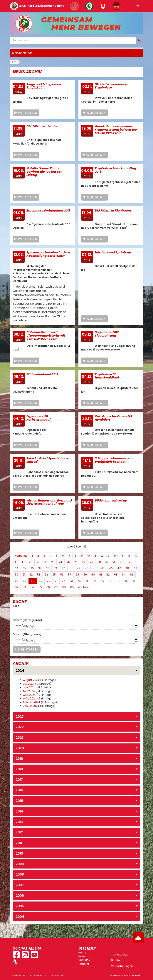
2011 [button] (19, 843)
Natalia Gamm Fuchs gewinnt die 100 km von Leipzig (44, 172)
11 (95, 556)
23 (53, 562)
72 (63, 581)
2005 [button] (20, 906)
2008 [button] (20, 874)
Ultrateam (118, 960)
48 (127, 568)
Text (16, 606)
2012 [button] (19, 832)
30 (107, 562)
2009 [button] (20, 864)
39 (55, 568)
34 (17, 568)
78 (111, 581)
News (14, 62)
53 (39, 575)
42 (79, 568)
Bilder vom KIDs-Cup (111, 500)
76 (95, 581)
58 (77, 575)
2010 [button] (19, 853)
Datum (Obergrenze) (27, 634)
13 (108, 556)
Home (82, 953)
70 (48, 581)
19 (23, 562)
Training (84, 964)
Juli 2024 (29, 684)
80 (127, 581)
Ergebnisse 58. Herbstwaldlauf (107, 376)
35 (24, 568)
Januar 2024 (31, 706)
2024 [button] (20, 670)
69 (41, 581)
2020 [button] (20, 748)
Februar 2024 (32, 702)
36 (32, 568)
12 (102, 556)
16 (129, 556)
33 (129, 562)
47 (119, 568)
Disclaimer (57, 975)
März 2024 (30, 699)
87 (56, 587)
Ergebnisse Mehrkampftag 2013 (116, 170)
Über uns (84, 960)
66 (17, 581)
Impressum (19, 975)
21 (38, 562)
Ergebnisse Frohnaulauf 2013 (48, 210)
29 (99, 562)
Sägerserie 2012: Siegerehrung (107, 334)
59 (85, 575)
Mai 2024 (29, 691)
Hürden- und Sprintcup (113, 252)
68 (33, 581)
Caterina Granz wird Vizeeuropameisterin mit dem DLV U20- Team (46, 335)
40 (63, 568)
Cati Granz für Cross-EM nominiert (113, 418)
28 (91, 562)
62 (108, 575)
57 (70, 575)
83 (24, 587)
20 (31, 562)
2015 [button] (19, 801)
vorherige (21, 556)
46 (111, 568)
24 (60, 562)
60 (93, 575)
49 (135, 568)
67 (25, 581)
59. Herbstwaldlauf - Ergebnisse (111, 86)
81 (134, 581)
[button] (138, 6)
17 (136, 556)
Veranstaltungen (122, 966)
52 (31, 575)
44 (95, 568)
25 (68, 562)
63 (116, 575)
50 (17, 575)
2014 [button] (19, 811)
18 (16, 562)
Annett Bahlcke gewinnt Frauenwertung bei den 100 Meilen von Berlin (116, 130)
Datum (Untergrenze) (27, 620)
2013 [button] (19, 822)
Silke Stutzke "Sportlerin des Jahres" (48, 460)
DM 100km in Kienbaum (113, 210)
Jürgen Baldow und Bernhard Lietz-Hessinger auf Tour (49, 502)
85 (40, 587)
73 (71, 581)
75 (87, 581)
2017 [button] (19, 780)
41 (71, 568)
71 (56, 581)
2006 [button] (20, 895)
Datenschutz (38, 975)
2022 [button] (20, 727)
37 (40, 568)
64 (124, 575)
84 (32, 587)
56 (62, 575)
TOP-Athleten (120, 955)
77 (103, 581)
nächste (84, 587)
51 (24, 575)
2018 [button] (19, 769)
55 (54, 575)
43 (87, 568)
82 (17, 587)
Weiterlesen (27, 113)
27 (84, 562)
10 (89, 556)
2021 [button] (19, 737)
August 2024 (31, 680)
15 (122, 556)
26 (76, 562)
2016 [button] (19, 790)
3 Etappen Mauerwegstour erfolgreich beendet (115, 460)
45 (103, 568)
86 (48, 587)
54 (46, 575)
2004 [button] (20, 917)
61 (101, 575)
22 (45, 562)
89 (72, 587)
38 (48, 568)
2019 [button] (19, 759)
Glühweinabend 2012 (42, 374)
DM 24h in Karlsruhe (42, 126)
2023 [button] (20, 716)
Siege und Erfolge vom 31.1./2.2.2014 (44, 86)
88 (64, 587)
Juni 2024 (29, 687)
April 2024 (29, 695)
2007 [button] (20, 885)
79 (119, 581)
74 (79, 581)
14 (115, 556)
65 (132, 575)
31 (114, 562)
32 (122, 562)
